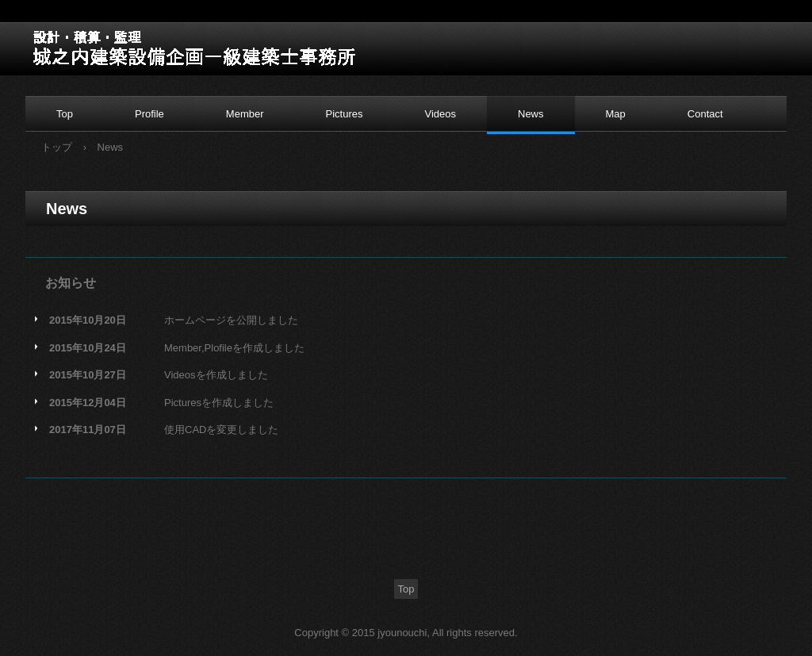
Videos (440, 114)
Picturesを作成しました (219, 403)
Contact (705, 114)
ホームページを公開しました (231, 320)
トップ (57, 147)
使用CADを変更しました (221, 430)
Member (245, 114)
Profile (149, 114)
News (531, 114)
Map (616, 114)
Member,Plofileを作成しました (234, 348)
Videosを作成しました (216, 375)
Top (65, 114)
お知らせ (71, 283)
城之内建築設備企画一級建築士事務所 (126, 47)
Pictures (345, 114)
